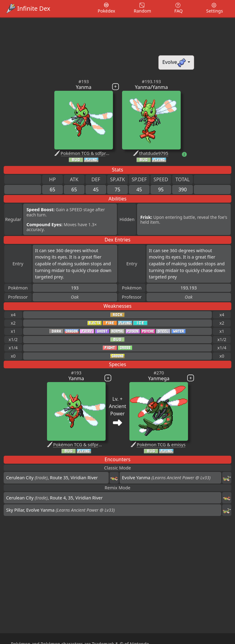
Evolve (174, 63)
